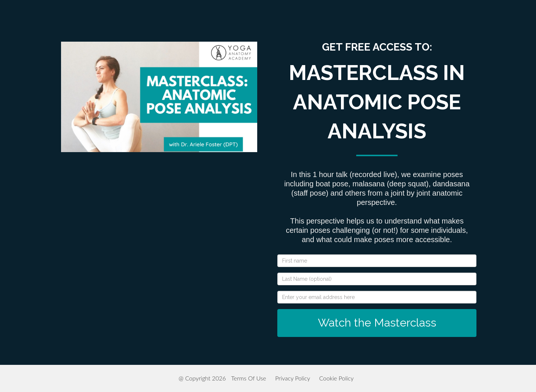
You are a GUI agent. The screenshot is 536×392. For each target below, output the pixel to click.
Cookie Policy (336, 378)
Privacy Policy (293, 378)
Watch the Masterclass (377, 323)
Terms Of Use (249, 378)
